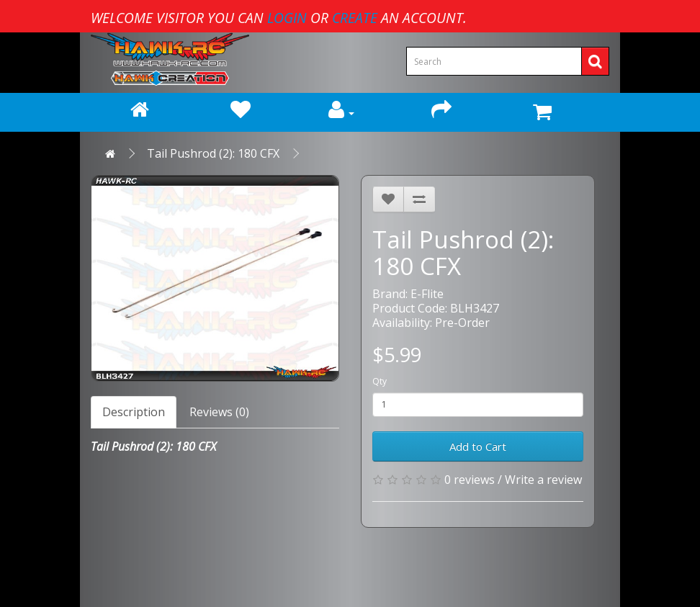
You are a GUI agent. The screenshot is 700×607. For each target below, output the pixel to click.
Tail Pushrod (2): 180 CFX (213, 153)
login (287, 18)
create (355, 18)
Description (134, 412)
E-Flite (427, 294)
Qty (380, 381)
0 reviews (470, 480)
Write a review (543, 480)
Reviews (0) (219, 412)
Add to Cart (478, 446)
